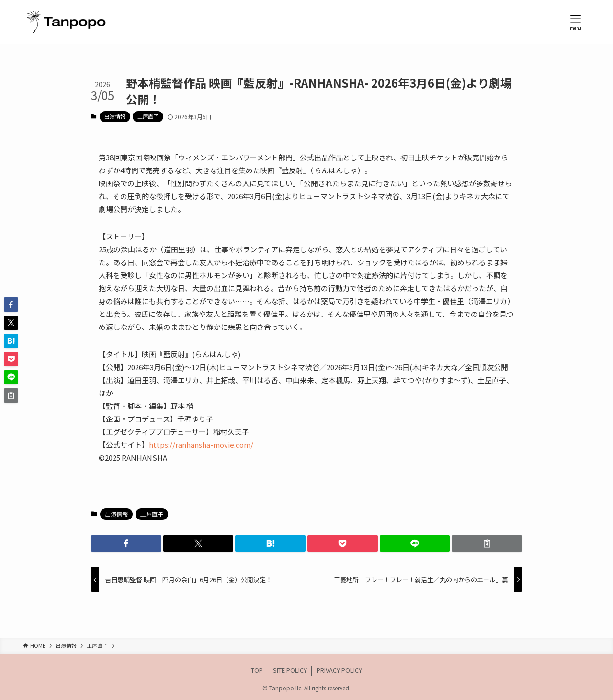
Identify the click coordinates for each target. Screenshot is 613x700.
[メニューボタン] (576, 22)
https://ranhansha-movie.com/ (201, 445)
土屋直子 (148, 116)
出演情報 (115, 116)
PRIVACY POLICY (339, 670)
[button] (126, 543)
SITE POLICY (290, 670)
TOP (257, 670)
